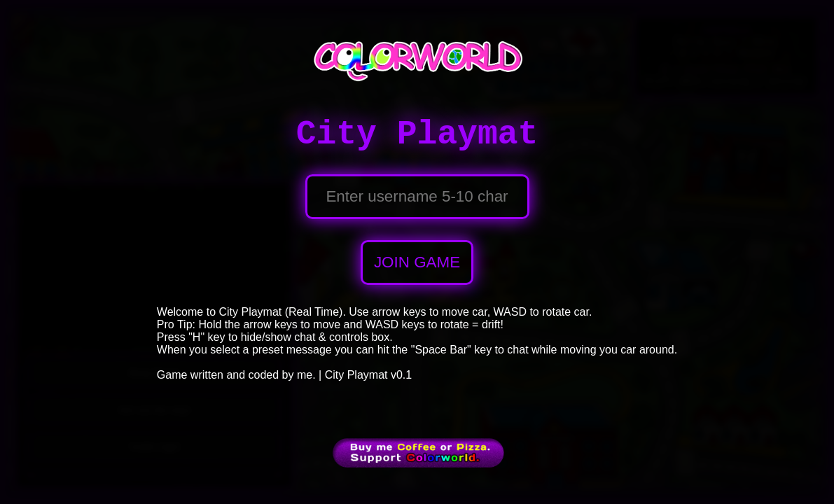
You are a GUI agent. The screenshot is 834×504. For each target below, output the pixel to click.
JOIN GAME (417, 262)
